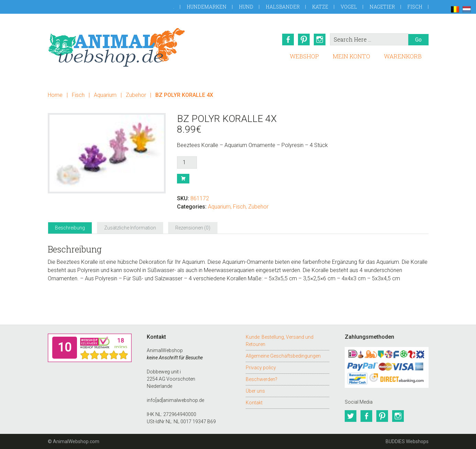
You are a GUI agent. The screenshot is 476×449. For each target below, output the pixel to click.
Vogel (349, 7)
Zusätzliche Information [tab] (130, 228)
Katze (320, 7)
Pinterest (304, 40)
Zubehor (136, 95)
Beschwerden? (262, 379)
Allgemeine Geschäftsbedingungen (283, 356)
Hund (246, 7)
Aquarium (105, 95)
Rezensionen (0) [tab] (193, 228)
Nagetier (382, 7)
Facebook (288, 40)
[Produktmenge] (187, 162)
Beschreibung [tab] (70, 228)
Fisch (415, 7)
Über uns (255, 391)
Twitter (351, 416)
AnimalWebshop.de (117, 47)
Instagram (320, 40)
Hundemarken (207, 7)
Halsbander (283, 7)
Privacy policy (261, 368)
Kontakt (254, 403)
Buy (183, 179)
